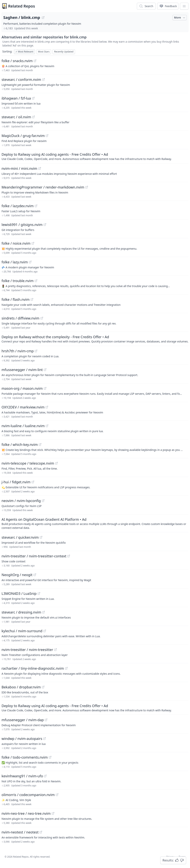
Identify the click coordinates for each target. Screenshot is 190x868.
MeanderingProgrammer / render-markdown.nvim (43, 187)
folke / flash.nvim (16, 299)
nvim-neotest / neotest (20, 832)
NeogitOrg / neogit (17, 575)
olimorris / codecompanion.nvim (28, 795)
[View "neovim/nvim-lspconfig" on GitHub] (43, 501)
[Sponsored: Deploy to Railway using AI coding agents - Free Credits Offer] (95, 156)
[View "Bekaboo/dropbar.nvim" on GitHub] (43, 687)
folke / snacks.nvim (17, 61)
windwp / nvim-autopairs (22, 739)
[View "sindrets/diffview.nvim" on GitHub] (42, 318)
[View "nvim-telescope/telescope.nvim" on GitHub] (56, 463)
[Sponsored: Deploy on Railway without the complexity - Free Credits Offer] (95, 339)
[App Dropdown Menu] (184, 6)
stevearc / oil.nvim (16, 117)
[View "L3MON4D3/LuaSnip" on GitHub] (39, 593)
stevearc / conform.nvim (21, 79)
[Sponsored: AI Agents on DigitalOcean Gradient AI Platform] (95, 523)
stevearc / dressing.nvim (21, 612)
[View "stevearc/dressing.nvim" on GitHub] (43, 612)
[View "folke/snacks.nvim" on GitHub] (35, 61)
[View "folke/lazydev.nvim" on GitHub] (36, 206)
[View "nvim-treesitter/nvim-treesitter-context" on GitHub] (69, 556)
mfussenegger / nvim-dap (23, 720)
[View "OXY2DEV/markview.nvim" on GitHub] (47, 407)
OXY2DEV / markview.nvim (23, 407)
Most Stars (44, 52)
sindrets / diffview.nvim (20, 318)
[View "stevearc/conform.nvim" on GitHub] (43, 79)
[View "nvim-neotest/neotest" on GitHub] (41, 832)
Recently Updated (64, 52)
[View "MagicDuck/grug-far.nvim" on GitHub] (47, 136)
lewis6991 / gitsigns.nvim (22, 225)
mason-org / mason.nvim (22, 388)
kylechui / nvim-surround (22, 631)
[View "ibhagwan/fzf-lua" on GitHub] (33, 98)
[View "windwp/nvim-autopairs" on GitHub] (44, 739)
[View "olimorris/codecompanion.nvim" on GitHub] (57, 795)
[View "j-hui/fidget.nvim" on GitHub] (33, 482)
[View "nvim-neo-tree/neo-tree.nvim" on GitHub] (53, 813)
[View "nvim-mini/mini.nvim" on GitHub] (40, 168)
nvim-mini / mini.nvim (19, 168)
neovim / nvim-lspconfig (21, 501)
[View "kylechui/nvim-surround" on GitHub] (45, 631)
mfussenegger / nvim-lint (22, 370)
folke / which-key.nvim (20, 445)
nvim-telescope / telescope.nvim (28, 463)
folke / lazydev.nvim (18, 206)
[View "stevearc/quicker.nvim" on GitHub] (41, 537)
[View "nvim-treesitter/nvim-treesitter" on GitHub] (55, 650)
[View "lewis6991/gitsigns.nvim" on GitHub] (45, 225)
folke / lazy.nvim (15, 262)
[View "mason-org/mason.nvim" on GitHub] (45, 388)
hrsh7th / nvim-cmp (18, 351)
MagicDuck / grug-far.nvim (23, 136)
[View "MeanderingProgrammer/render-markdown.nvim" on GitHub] (87, 187)
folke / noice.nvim (16, 243)
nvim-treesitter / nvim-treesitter (27, 650)
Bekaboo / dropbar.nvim (21, 687)
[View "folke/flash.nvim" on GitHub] (32, 299)
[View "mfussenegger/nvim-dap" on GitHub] (46, 720)
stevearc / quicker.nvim (20, 537)
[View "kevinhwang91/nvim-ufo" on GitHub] (45, 776)
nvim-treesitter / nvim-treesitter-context (34, 556)
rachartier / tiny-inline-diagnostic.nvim (33, 668)
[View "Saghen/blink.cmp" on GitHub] (43, 18)
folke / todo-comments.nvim (25, 757)
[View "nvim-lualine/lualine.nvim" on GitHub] (47, 426)
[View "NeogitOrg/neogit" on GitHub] (35, 575)
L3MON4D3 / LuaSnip (19, 593)
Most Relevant (24, 52)
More (180, 18)
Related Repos (22, 6)
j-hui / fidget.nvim (16, 482)
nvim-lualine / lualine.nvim (23, 426)
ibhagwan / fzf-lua (16, 98)
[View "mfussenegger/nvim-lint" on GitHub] (45, 370)
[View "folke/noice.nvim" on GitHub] (33, 243)
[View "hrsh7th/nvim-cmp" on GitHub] (36, 351)
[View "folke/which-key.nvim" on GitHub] (40, 445)
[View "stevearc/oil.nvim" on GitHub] (33, 117)
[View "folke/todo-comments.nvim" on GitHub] (50, 757)
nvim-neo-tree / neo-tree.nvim (26, 813)
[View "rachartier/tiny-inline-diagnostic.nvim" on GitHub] (66, 668)
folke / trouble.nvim (18, 281)
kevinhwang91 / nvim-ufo (22, 776)
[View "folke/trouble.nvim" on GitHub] (36, 281)
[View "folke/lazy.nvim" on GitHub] (30, 262)
